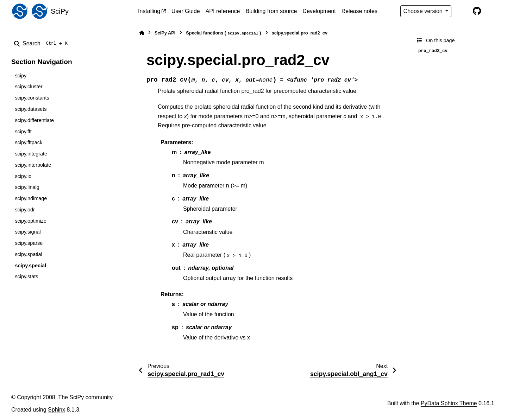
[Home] (142, 33)
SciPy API (165, 33)
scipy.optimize (30, 221)
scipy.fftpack (29, 142)
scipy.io (23, 176)
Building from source (271, 11)
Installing (149, 11)
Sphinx (57, 410)
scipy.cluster (29, 87)
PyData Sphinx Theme (449, 403)
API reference (223, 11)
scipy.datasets (31, 109)
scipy (21, 76)
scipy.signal (28, 232)
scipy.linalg (27, 187)
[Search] (42, 44)
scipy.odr (25, 210)
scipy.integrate (31, 154)
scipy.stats (26, 276)
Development (319, 11)
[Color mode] (462, 11)
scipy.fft (23, 132)
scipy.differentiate (34, 120)
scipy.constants (32, 98)
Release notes (359, 11)
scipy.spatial (28, 254)
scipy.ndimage (31, 198)
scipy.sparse (29, 243)
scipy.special (30, 266)
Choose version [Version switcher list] (424, 11)
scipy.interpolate (33, 165)
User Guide (186, 11)
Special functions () (223, 33)
